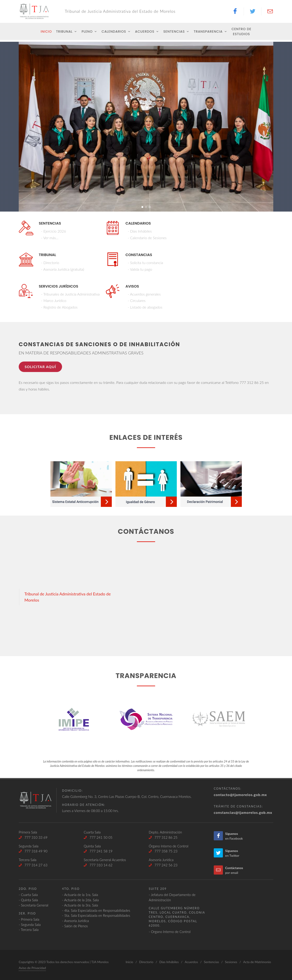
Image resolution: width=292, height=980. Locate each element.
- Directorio (50, 263)
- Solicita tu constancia (145, 263)
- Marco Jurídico (54, 300)
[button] (142, 207)
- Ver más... (50, 238)
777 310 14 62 (98, 865)
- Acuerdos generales (144, 294)
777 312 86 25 (163, 837)
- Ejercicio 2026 (53, 231)
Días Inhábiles (169, 962)
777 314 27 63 (33, 865)
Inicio (129, 962)
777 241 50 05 (98, 837)
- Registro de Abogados (59, 307)
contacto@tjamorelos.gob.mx (240, 795)
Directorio (146, 962)
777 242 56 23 (163, 865)
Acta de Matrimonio (257, 962)
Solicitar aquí (40, 367)
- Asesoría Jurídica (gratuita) (63, 269)
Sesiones (231, 962)
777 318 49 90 (33, 851)
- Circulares (137, 300)
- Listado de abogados (145, 307)
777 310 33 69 (33, 837)
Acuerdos (191, 962)
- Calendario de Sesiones (147, 238)
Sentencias (211, 962)
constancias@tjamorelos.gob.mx (243, 812)
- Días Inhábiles (140, 231)
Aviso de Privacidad (32, 968)
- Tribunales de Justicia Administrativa (70, 294)
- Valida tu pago (140, 269)
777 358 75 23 (163, 851)
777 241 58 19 (98, 851)
